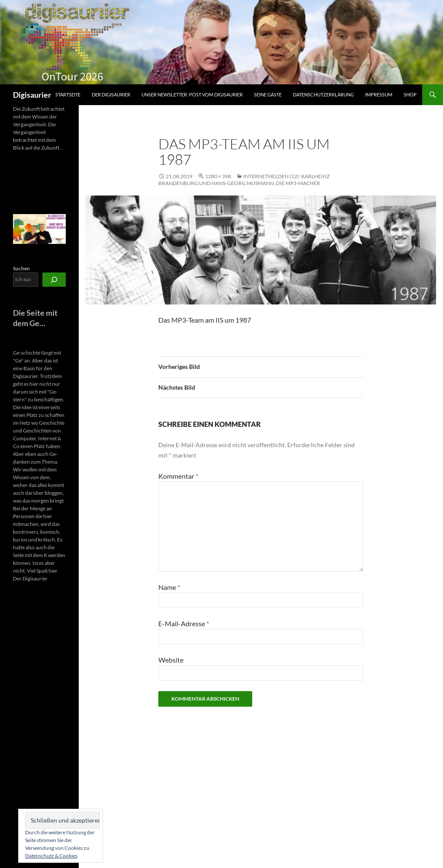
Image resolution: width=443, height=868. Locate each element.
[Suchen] (54, 280)
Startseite (68, 94)
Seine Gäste (268, 94)
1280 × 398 (218, 176)
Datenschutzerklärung (323, 94)
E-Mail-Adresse (184, 623)
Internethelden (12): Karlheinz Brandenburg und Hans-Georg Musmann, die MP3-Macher (244, 180)
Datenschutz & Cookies (51, 856)
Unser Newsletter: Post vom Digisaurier (192, 94)
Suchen (21, 268)
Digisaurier (32, 95)
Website (171, 660)
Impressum (379, 94)
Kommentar (178, 476)
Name (169, 587)
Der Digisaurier (111, 94)
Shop (410, 94)
